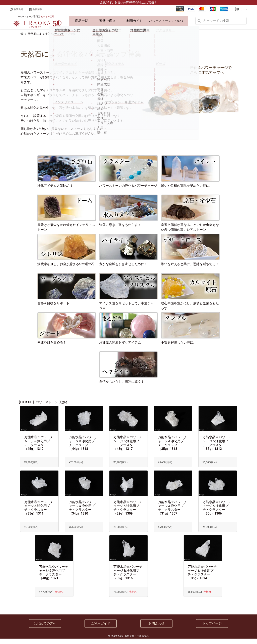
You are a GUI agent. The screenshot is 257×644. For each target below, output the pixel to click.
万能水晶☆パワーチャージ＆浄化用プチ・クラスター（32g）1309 (128, 513)
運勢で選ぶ (107, 21)
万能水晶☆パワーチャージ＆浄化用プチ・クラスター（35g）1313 (172, 449)
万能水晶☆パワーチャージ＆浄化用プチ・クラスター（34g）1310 (83, 513)
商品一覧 (82, 21)
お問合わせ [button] (156, 629)
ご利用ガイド (133, 21)
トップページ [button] (212, 629)
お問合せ (16, 9)
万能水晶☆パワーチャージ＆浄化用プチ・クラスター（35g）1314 (202, 578)
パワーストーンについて (167, 23)
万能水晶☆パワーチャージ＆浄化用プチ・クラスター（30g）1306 (217, 513)
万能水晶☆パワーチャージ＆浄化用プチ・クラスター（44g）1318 (83, 449)
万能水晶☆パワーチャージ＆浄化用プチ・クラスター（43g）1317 (128, 449)
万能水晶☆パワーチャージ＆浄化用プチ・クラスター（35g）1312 (217, 449)
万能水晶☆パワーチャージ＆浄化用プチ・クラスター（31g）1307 (172, 513)
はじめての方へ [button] (45, 629)
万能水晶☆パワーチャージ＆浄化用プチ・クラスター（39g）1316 (128, 578)
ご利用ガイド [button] (101, 629)
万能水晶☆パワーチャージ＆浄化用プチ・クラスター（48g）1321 (54, 578)
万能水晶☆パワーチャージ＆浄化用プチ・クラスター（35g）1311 (39, 513)
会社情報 (36, 9)
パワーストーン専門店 (36, 19)
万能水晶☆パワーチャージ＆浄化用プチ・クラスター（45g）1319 (39, 449)
